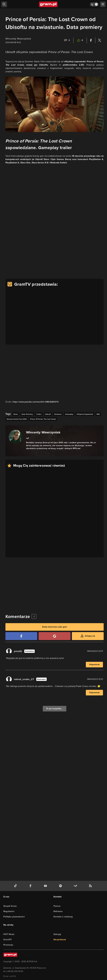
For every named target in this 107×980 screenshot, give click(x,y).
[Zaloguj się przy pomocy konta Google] (54, 636)
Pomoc (57, 906)
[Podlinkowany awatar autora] (16, 437)
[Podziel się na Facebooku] (91, 40)
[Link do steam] (27, 438)
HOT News (9, 934)
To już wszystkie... (55, 709)
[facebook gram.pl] (31, 886)
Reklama (58, 911)
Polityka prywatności (14, 917)
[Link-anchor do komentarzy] (67, 40)
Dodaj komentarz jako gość (55, 627)
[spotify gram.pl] (61, 886)
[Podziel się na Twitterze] (99, 40)
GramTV (8, 939)
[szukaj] (4, 4)
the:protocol (60, 939)
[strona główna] (48, 4)
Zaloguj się (90, 636)
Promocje (8, 945)
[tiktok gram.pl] (16, 886)
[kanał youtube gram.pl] (46, 886)
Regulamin (9, 911)
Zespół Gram (10, 906)
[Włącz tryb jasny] (94, 4)
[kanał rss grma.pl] (91, 886)
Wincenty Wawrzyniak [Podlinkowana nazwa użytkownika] (18, 39)
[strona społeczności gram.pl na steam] (76, 886)
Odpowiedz (94, 665)
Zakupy (57, 934)
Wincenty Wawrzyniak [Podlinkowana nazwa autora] (43, 432)
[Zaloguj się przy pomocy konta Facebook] (21, 636)
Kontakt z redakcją (63, 917)
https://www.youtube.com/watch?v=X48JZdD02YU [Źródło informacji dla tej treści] (36, 402)
